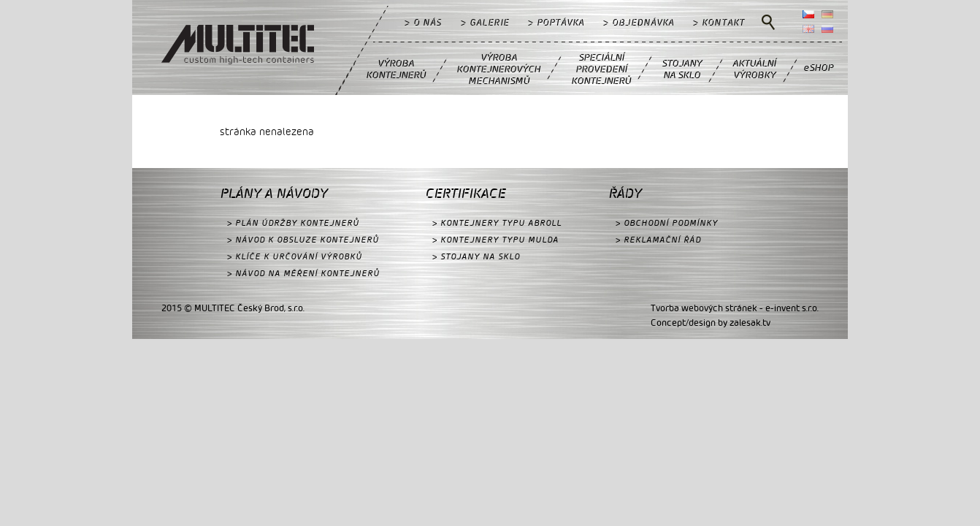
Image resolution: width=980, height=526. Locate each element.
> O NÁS (423, 22)
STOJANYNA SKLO (682, 68)
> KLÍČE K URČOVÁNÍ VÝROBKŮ (295, 256)
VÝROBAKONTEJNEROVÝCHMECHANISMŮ (498, 68)
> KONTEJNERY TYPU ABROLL (497, 222)
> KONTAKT (719, 22)
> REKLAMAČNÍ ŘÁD (658, 239)
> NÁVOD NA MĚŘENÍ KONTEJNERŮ (303, 273)
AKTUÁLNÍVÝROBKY (754, 68)
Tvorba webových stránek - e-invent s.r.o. (735, 308)
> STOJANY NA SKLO (476, 256)
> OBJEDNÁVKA (639, 22)
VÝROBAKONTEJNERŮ (396, 68)
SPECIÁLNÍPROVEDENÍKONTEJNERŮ (601, 68)
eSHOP (818, 67)
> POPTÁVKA (556, 22)
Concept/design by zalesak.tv (711, 322)
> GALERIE (485, 22)
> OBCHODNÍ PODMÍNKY (667, 222)
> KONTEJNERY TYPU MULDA (495, 239)
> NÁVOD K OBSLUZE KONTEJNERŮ (303, 239)
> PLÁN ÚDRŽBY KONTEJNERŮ (293, 222)
